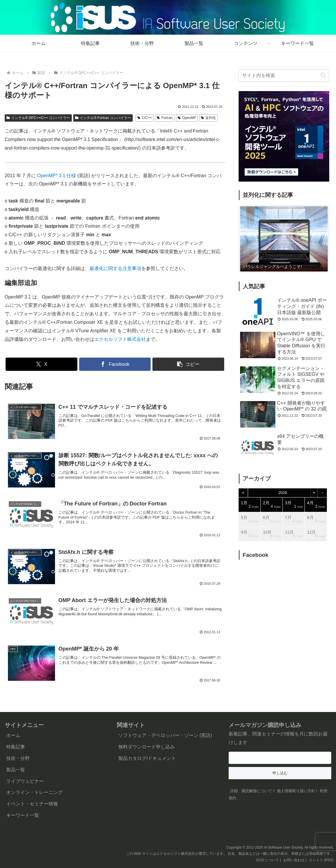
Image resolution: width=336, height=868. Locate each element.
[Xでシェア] (41, 364)
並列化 (208, 118)
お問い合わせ (294, 860)
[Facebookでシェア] (115, 364)
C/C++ (145, 118)
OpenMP (187, 118)
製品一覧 (16, 770)
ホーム (13, 735)
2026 (283, 493)
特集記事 (16, 747)
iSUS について (268, 860)
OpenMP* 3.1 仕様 (57, 176)
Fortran (165, 118)
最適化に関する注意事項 (115, 268)
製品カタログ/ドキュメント (147, 758)
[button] (188, 364)
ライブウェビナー (25, 781)
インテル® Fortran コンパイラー (103, 118)
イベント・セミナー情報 (32, 804)
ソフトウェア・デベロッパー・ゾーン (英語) (165, 735)
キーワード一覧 (23, 815)
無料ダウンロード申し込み (147, 747)
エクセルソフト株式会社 (120, 339)
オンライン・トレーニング (34, 792)
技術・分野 (18, 758)
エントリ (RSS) (321, 860)
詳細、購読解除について (251, 791)
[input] (284, 76)
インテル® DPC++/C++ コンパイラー (38, 118)
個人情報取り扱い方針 (296, 791)
